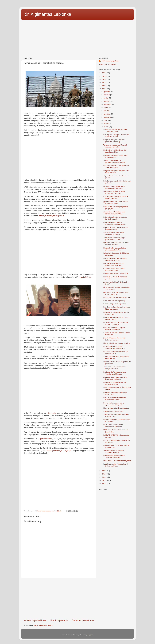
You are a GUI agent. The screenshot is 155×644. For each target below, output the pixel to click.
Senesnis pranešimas (83, 620)
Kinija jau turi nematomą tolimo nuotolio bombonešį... (115, 399)
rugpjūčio (107, 104)
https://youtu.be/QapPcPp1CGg (51, 216)
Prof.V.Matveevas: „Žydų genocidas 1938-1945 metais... (116, 167)
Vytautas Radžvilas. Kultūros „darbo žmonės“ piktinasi (116, 244)
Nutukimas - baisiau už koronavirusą (117, 297)
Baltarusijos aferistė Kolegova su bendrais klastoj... (115, 218)
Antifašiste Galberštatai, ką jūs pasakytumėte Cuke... (114, 239)
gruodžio (107, 92)
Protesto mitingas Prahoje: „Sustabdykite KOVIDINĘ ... (114, 347)
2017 (104, 480)
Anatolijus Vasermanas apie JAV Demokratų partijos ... (115, 378)
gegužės (107, 114)
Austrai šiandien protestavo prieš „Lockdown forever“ (115, 130)
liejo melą (52, 413)
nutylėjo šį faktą (85, 277)
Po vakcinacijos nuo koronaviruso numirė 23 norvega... (116, 323)
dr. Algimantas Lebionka (48, 14)
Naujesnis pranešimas (35, 620)
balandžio (108, 117)
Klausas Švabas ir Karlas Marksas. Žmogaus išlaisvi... (116, 228)
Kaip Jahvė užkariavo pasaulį (114, 301)
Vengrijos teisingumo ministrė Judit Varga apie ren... (116, 172)
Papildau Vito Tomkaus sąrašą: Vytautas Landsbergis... (115, 373)
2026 (104, 73)
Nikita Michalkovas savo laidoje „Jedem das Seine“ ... (115, 249)
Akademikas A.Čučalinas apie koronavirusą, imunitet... (114, 213)
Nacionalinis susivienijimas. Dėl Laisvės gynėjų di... (115, 383)
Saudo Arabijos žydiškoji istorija (115, 304)
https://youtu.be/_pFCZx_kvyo (59, 451)
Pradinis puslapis (59, 620)
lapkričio (107, 95)
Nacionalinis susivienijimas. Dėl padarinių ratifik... (115, 151)
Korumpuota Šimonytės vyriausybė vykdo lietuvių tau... (116, 136)
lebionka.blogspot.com (111, 61)
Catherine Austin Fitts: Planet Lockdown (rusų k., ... (114, 270)
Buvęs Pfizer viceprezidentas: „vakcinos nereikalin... (114, 457)
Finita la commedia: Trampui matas (116, 408)
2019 (104, 474)
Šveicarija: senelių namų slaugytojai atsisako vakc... (116, 415)
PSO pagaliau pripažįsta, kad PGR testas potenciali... (116, 197)
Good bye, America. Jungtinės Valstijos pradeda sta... (114, 329)
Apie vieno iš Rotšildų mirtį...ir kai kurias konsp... (115, 156)
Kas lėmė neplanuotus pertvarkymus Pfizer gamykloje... (117, 308)
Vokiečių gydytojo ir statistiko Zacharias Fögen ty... (114, 451)
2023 (104, 82)
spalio (106, 98)
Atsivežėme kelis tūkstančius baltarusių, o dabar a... (114, 233)
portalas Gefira (46, 439)
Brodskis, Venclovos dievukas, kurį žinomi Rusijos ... (116, 352)
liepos (106, 108)
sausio (106, 127)
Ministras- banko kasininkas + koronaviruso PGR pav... (114, 187)
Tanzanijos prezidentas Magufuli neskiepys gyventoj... (115, 146)
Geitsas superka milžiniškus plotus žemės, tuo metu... (116, 293)
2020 (104, 471)
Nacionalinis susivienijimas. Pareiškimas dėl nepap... (113, 426)
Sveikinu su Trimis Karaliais (113, 411)
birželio (107, 111)
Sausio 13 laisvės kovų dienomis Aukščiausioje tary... (115, 259)
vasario (107, 124)
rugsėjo (107, 101)
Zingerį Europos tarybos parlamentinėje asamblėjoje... (115, 161)
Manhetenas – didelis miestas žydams (117, 461)
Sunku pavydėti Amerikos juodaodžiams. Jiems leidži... (115, 223)
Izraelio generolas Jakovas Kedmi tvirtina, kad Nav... (116, 465)
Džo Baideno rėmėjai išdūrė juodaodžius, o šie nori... (113, 264)
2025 (104, 76)
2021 (104, 89)
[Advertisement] (77, 38)
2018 (104, 477)
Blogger (90, 635)
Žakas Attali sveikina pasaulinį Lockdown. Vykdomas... (114, 192)
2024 (104, 79)
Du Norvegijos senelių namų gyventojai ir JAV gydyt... (114, 404)
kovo (106, 120)
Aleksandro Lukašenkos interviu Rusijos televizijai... (115, 368)
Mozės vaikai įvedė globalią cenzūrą (116, 343)
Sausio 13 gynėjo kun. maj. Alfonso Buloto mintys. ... (116, 358)
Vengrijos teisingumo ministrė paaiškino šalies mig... (114, 141)
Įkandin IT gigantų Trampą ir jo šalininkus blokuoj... (114, 339)
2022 (104, 86)
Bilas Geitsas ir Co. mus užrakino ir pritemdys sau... (116, 446)
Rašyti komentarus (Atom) (43, 625)
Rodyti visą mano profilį (108, 64)
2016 (104, 484)
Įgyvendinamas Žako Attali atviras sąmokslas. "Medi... (116, 203)
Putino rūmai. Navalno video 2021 (116, 274)
